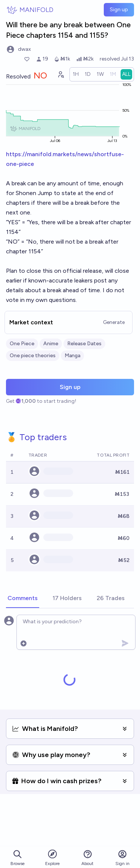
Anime (51, 344)
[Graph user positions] (60, 74)
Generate (114, 322)
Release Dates (84, 344)
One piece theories (33, 356)
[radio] (76, 74)
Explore (52, 857)
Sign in (122, 858)
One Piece (22, 344)
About (87, 858)
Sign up (119, 10)
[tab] (23, 599)
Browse (18, 858)
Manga (72, 356)
